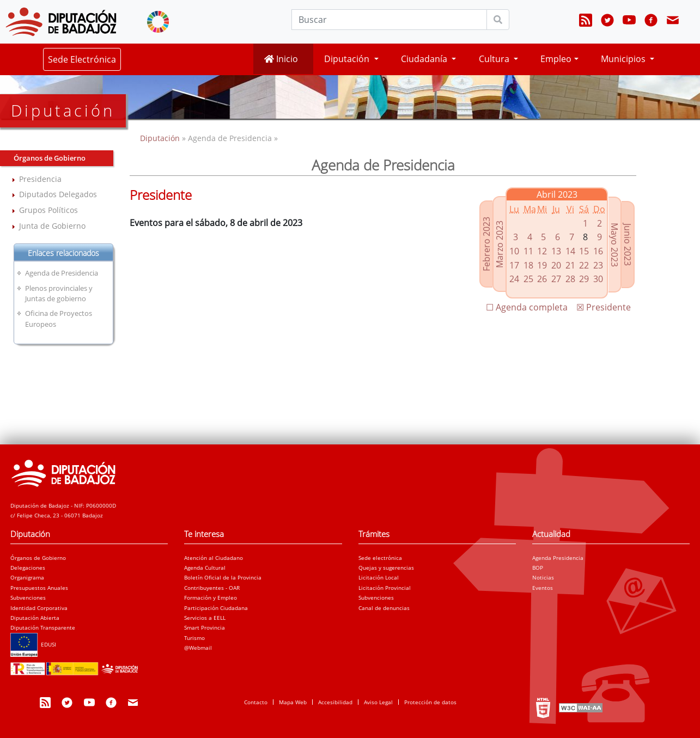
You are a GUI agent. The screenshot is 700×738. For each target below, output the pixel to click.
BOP (538, 568)
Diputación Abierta (35, 618)
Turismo (194, 638)
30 (598, 279)
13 (556, 251)
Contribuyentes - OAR (212, 588)
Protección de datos (430, 702)
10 (514, 251)
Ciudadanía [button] (425, 59)
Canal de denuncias (384, 608)
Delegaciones (28, 568)
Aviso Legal (378, 702)
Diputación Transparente (43, 627)
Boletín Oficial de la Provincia (223, 577)
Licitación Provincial (385, 588)
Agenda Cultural (205, 568)
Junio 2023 (628, 245)
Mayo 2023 (614, 245)
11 (528, 251)
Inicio (281, 59)
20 (556, 265)
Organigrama (27, 577)
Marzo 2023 (500, 244)
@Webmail (198, 648)
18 (528, 265)
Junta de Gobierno (52, 226)
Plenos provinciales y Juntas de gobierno (59, 293)
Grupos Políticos (48, 210)
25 (528, 279)
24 (514, 279)
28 (570, 279)
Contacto (256, 702)
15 (584, 251)
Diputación (161, 138)
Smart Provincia (205, 627)
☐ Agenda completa (527, 307)
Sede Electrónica (82, 59)
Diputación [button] (348, 59)
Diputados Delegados (58, 194)
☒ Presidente (604, 307)
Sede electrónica (380, 558)
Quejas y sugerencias (386, 568)
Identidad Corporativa (39, 608)
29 (584, 279)
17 (514, 265)
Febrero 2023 (486, 244)
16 (598, 251)
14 (570, 251)
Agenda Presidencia (558, 558)
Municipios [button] (624, 59)
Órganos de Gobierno (38, 558)
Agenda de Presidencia (62, 273)
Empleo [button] (556, 59)
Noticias (543, 577)
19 (542, 265)
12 (542, 251)
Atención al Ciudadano (214, 558)
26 (542, 279)
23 (598, 265)
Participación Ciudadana (216, 608)
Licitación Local (379, 577)
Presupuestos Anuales (39, 588)
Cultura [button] (495, 59)
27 (556, 279)
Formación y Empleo (211, 597)
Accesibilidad (335, 702)
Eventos (543, 588)
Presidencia (40, 179)
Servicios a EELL (205, 618)
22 (584, 265)
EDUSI (33, 644)
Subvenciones (28, 597)
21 (570, 265)
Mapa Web (293, 702)
